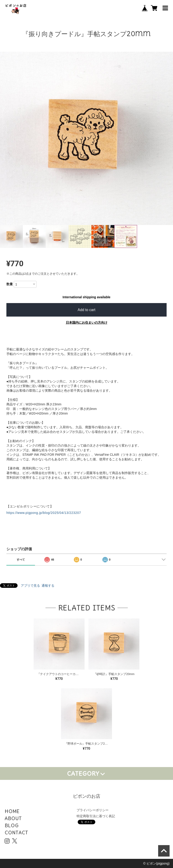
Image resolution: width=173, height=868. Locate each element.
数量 (10, 284)
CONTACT (16, 833)
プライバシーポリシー (93, 810)
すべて (21, 560)
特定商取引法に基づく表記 (96, 816)
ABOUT (13, 818)
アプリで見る (30, 586)
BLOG (12, 825)
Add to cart (86, 310)
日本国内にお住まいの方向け (87, 323)
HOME (12, 811)
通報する (48, 586)
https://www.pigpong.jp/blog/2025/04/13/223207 (44, 513)
